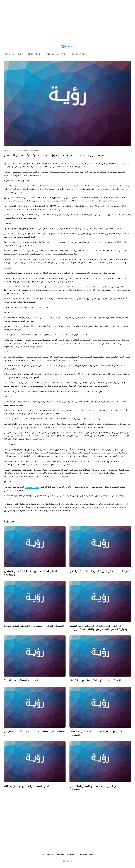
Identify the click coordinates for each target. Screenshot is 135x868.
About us (50, 855)
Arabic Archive (21, 151)
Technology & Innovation (57, 54)
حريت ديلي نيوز (10, 428)
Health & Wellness (35, 54)
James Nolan (9, 151)
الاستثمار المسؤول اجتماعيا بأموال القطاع (95, 684)
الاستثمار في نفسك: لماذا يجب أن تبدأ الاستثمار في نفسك (35, 737)
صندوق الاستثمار (32, 487)
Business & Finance (79, 54)
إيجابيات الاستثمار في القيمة (21, 684)
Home (20, 54)
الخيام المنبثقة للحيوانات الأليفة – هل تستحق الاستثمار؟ (31, 577)
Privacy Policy (72, 855)
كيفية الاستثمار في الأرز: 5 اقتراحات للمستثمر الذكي (100, 575)
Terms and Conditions (87, 855)
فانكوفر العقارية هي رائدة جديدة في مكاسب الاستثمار (96, 737)
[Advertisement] (67, 20)
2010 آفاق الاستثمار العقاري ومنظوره (26, 790)
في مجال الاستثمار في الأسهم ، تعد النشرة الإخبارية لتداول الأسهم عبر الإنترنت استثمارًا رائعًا (99, 632)
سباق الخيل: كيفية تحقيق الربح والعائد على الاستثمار (95, 792)
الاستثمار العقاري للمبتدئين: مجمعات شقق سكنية (34, 630)
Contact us (60, 855)
